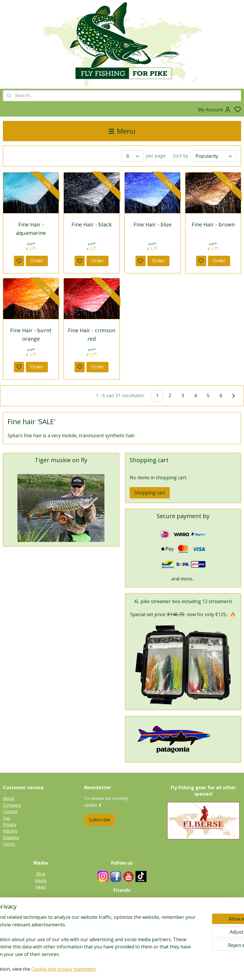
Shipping (11, 837)
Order (37, 261)
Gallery (41, 943)
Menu (122, 131)
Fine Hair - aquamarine (31, 229)
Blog (41, 874)
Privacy (10, 824)
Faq (6, 818)
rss (152, 969)
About (9, 798)
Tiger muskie (41, 918)
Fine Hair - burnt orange (31, 334)
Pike (41, 911)
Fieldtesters (122, 901)
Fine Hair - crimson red (92, 334)
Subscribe (100, 820)
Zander (41, 924)
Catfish (41, 937)
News (41, 887)
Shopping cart (150, 493)
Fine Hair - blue (152, 224)
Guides (122, 908)
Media (41, 880)
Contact (10, 811)
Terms (9, 844)
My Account (215, 110)
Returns (10, 831)
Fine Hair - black (92, 224)
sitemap (140, 969)
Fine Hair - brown (213, 224)
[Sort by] (214, 156)
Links (125, 914)
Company (12, 805)
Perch (41, 930)
